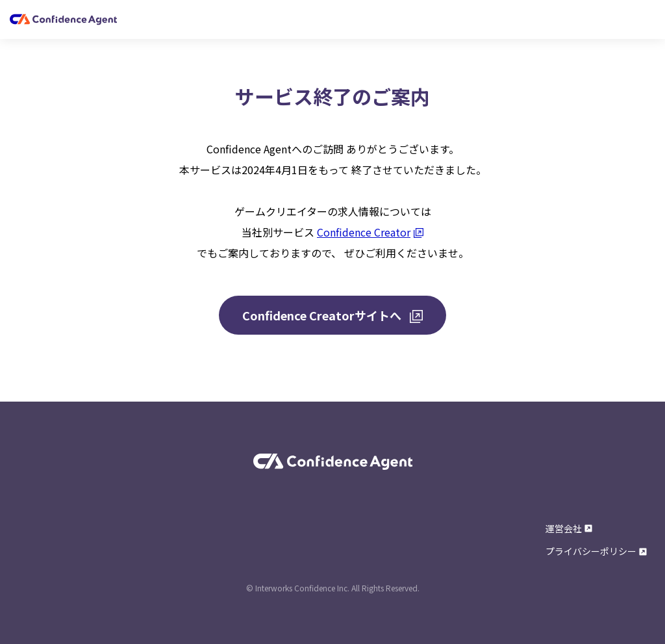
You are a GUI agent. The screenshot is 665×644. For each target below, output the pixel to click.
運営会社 (569, 528)
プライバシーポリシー (596, 551)
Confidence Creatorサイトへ (332, 315)
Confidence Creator (370, 232)
